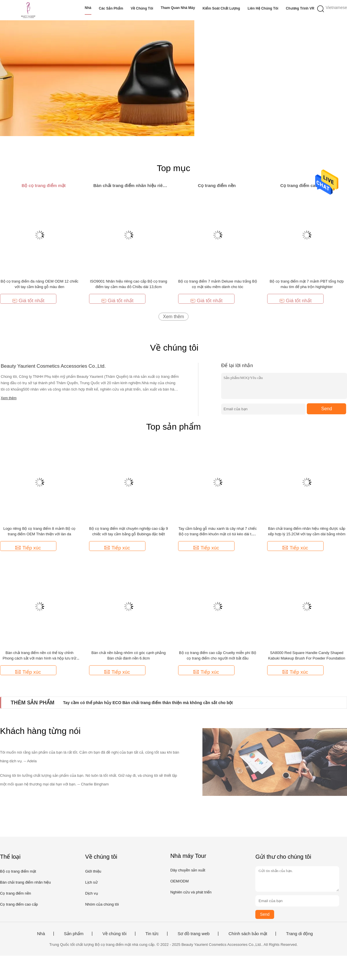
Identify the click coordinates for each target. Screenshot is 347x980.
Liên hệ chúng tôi (263, 8)
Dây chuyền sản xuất (188, 870)
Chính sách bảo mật (248, 934)
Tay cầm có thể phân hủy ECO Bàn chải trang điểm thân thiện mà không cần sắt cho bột (148, 703)
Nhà (88, 8)
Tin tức (152, 934)
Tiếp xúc (28, 548)
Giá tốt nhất (28, 301)
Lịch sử (91, 882)
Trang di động (299, 934)
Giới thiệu (93, 871)
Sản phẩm (74, 934)
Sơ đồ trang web (194, 934)
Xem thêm (174, 317)
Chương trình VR (300, 8)
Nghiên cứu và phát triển (191, 892)
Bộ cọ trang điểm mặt (18, 871)
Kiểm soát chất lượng (221, 8)
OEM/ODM (180, 881)
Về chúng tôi (142, 8)
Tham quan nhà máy (178, 8)
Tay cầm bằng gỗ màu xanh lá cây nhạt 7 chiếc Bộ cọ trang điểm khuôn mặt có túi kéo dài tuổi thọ (218, 534)
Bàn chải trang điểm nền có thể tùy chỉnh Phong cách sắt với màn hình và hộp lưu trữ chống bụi (39, 658)
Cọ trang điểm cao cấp (19, 904)
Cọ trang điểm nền (15, 893)
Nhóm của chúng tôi (102, 904)
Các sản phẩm (111, 8)
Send (327, 409)
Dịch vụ (91, 893)
